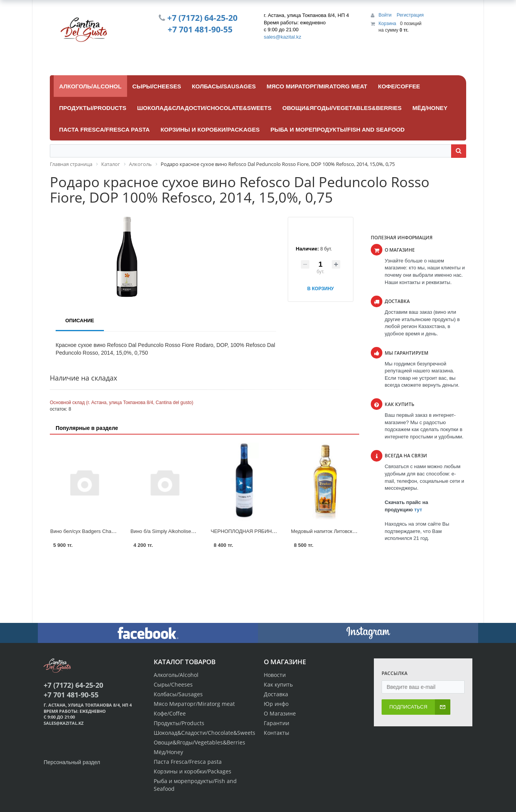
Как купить (278, 684)
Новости (275, 675)
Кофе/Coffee (170, 713)
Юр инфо (276, 704)
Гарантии (277, 723)
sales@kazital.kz (283, 37)
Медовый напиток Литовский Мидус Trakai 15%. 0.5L (352, 531)
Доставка (276, 694)
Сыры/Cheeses (173, 684)
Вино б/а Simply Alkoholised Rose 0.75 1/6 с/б (183, 531)
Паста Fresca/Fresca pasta (188, 762)
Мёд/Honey (168, 752)
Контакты (277, 733)
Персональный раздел (72, 762)
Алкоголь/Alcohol (176, 675)
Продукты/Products (179, 723)
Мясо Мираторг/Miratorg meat (194, 704)
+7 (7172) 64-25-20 (202, 18)
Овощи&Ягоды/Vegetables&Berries (199, 742)
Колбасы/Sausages (178, 694)
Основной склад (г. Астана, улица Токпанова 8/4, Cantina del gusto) (121, 403)
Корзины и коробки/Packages (193, 771)
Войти (386, 15)
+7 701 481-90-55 (200, 29)
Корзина (387, 24)
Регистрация (410, 15)
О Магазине (280, 713)
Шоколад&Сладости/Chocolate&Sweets (205, 733)
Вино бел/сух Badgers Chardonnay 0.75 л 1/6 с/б (106, 531)
